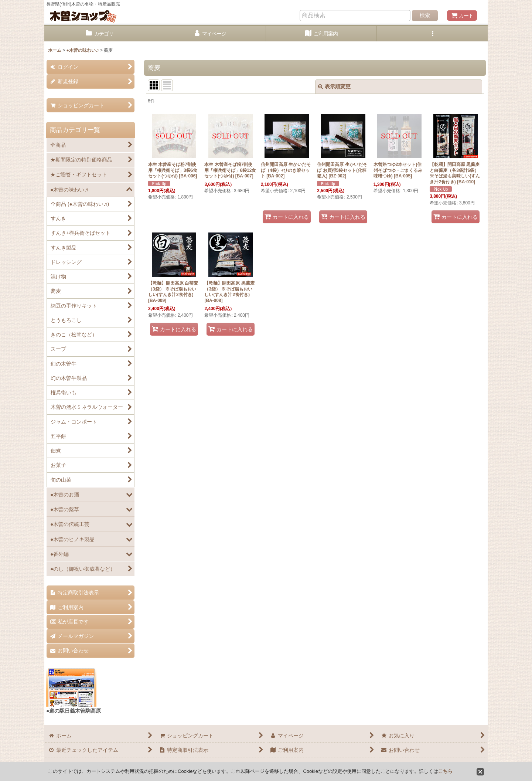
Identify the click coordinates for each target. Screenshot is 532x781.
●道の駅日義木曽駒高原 (74, 711)
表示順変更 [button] (334, 86)
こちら (445, 771)
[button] (432, 34)
